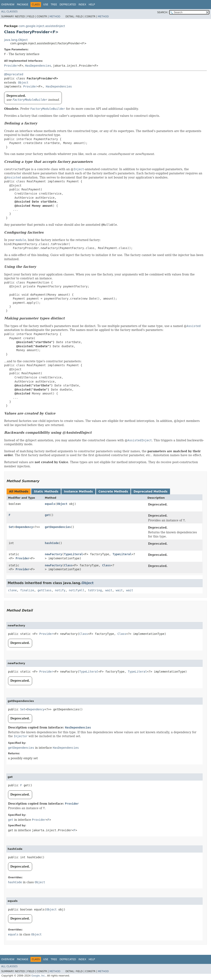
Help (92, 5)
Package (23, 5)
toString (95, 590)
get (47, 515)
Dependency (24, 527)
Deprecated (68, 5)
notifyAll (77, 590)
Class (68, 565)
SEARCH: (163, 12)
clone (12, 590)
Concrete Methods (113, 491)
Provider (11, 66)
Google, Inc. (38, 976)
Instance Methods (78, 491)
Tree (54, 5)
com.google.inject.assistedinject (42, 26)
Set (11, 527)
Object (23, 83)
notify (60, 590)
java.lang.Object (16, 40)
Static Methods (46, 491)
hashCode (52, 543)
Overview (8, 5)
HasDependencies (38, 66)
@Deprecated (14, 74)
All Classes (9, 12)
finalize (27, 590)
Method (55, 17)
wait (109, 590)
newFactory (53, 554)
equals (50, 504)
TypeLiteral (73, 554)
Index (82, 5)
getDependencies (58, 527)
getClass (44, 590)
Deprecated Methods (150, 491)
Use (46, 5)
